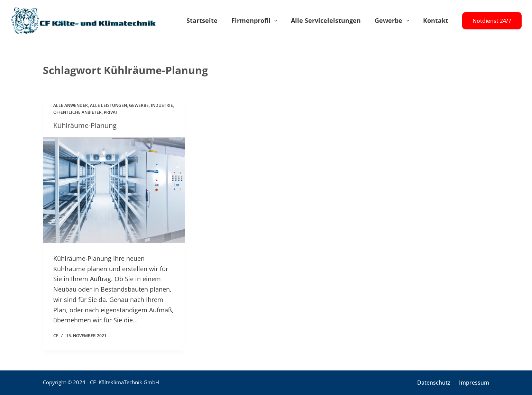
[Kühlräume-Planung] (114, 190)
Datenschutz (434, 383)
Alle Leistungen (108, 105)
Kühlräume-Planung (85, 125)
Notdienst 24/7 (492, 21)
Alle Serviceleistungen (326, 20)
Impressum (474, 383)
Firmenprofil (256, 21)
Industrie (162, 105)
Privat (111, 112)
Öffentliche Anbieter (77, 112)
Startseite (202, 20)
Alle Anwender (71, 105)
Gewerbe (393, 21)
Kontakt (436, 20)
